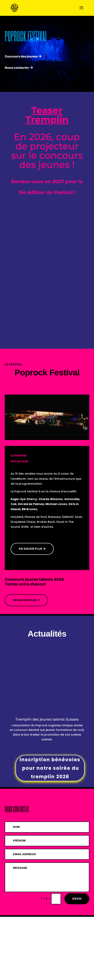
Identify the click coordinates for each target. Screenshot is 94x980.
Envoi (77, 899)
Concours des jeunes (21, 56)
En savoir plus (31, 549)
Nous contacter (17, 68)
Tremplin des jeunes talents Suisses (47, 719)
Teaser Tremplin (47, 115)
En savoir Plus (25, 600)
